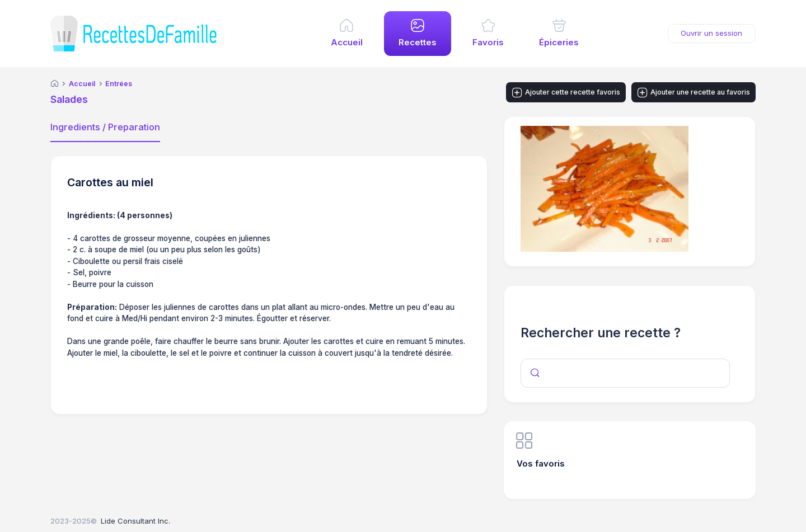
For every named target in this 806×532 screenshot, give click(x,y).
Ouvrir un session (711, 33)
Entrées (119, 84)
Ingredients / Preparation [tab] (105, 127)
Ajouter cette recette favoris (566, 93)
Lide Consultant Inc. (135, 521)
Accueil (347, 43)
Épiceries (559, 43)
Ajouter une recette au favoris (694, 93)
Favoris (488, 43)
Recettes (418, 43)
